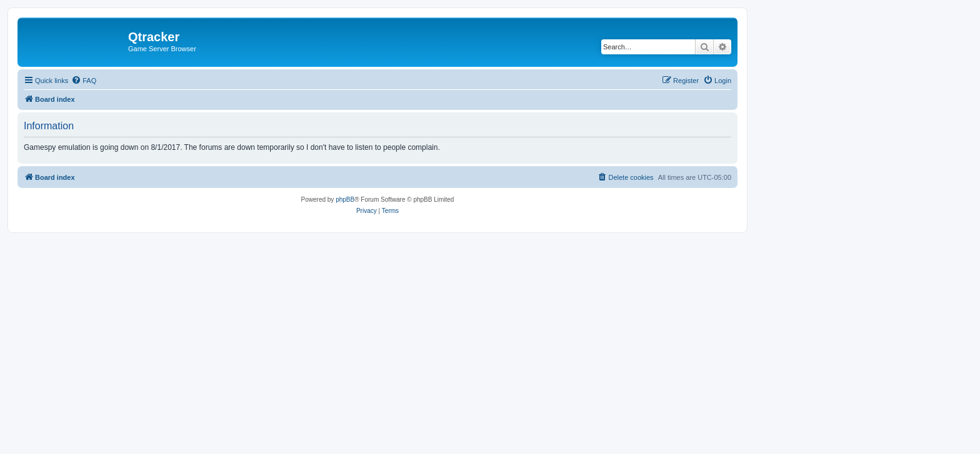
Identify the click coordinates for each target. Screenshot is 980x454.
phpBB (345, 200)
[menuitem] (84, 81)
